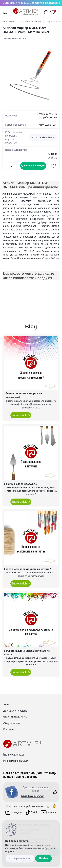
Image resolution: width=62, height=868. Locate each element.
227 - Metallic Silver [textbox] (42, 138)
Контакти (8, 729)
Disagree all (20, 859)
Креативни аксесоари (30, 21)
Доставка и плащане (15, 711)
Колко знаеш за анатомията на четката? (28, 569)
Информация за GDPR (16, 761)
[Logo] (25, 12)
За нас (7, 704)
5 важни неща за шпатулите (20, 484)
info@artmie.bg (16, 755)
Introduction (8, 21)
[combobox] (43, 138)
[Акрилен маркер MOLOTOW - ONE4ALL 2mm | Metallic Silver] (31, 74)
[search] (46, 12)
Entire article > (21, 415)
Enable (43, 858)
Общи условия (12, 723)
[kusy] (11, 166)
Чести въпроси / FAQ (15, 717)
